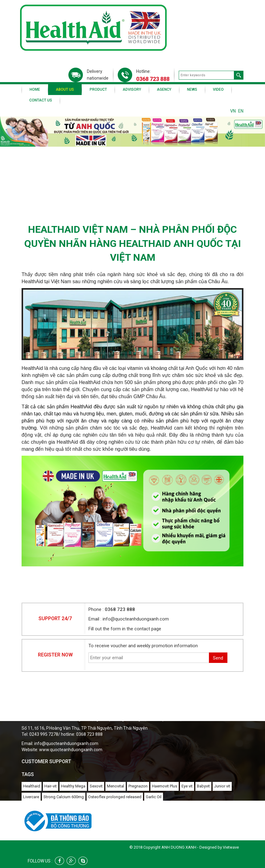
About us (65, 89)
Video (218, 89)
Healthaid (32, 786)
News (192, 89)
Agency (164, 89)
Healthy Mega (73, 786)
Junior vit (222, 786)
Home (35, 89)
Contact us (41, 100)
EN (241, 111)
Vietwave (231, 847)
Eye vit (187, 786)
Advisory (132, 89)
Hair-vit (51, 786)
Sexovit (96, 786)
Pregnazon (138, 786)
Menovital (116, 786)
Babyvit (203, 786)
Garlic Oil (154, 797)
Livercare (31, 797)
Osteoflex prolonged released (115, 797)
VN (233, 111)
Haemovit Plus (165, 786)
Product (98, 89)
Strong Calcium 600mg (64, 797)
